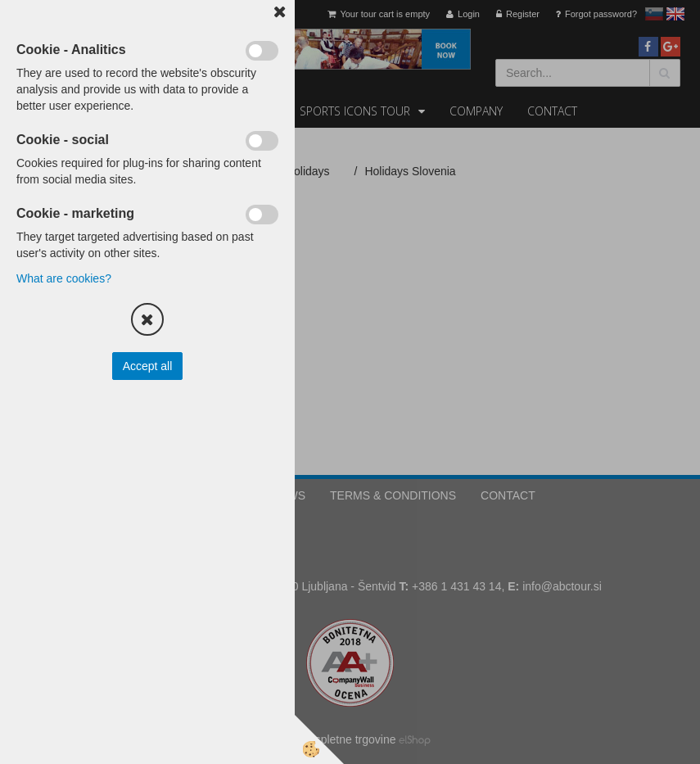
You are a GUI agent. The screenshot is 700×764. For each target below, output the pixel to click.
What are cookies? (64, 278)
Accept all (148, 366)
